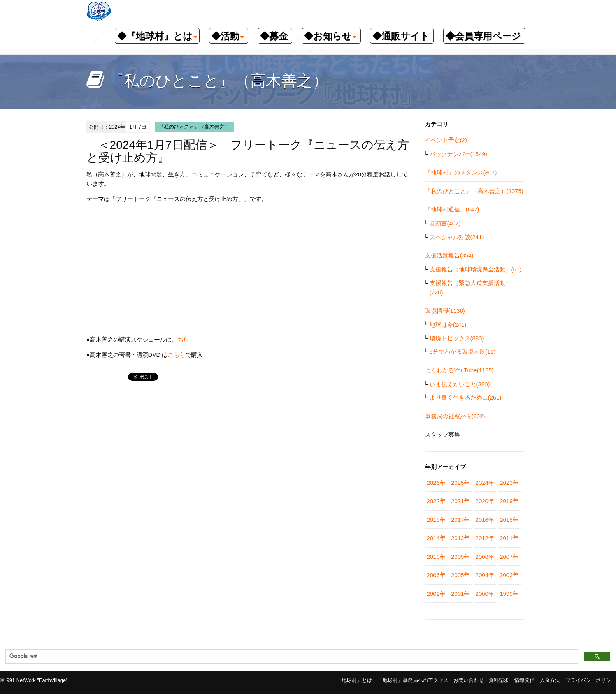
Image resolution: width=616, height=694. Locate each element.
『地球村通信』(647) (452, 209)
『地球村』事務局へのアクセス (413, 680)
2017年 (460, 520)
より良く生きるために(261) (466, 397)
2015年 (509, 520)
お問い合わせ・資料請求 (481, 680)
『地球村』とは (354, 680)
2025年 (460, 483)
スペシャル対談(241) (457, 237)
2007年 (509, 557)
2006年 (436, 575)
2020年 (485, 501)
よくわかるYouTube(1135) (459, 370)
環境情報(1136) (445, 311)
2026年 (436, 483)
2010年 (436, 557)
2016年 (485, 520)
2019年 (509, 501)
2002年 (436, 594)
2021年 (460, 501)
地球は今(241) (448, 325)
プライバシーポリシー (591, 680)
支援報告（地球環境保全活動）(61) (476, 269)
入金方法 (550, 680)
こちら (180, 339)
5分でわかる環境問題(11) (463, 351)
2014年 (436, 538)
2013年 (460, 538)
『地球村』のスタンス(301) (461, 172)
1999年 (509, 594)
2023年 (509, 483)
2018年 (436, 520)
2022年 (436, 501)
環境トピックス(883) (457, 338)
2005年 (460, 575)
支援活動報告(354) (449, 255)
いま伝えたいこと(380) (460, 384)
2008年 (485, 557)
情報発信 (525, 680)
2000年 (485, 594)
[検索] (291, 657)
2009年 (460, 557)
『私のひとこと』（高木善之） (194, 127)
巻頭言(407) (445, 223)
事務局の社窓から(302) (455, 416)
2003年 (509, 575)
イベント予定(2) (446, 140)
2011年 (509, 538)
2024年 (485, 483)
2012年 (485, 538)
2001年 (460, 594)
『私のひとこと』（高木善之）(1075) (474, 191)
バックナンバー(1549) (458, 154)
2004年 (485, 575)
